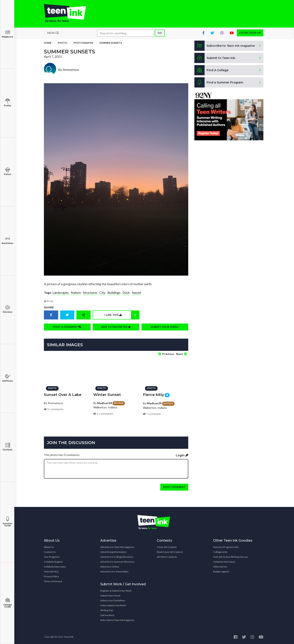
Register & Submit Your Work (116, 591)
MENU (53, 33)
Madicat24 (105, 403)
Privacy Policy (51, 576)
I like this (122, 315)
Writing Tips (107, 610)
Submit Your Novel (110, 596)
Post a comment (67, 327)
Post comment (174, 487)
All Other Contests (167, 557)
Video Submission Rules (113, 605)
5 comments (54, 409)
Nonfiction (7, 240)
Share (49, 307)
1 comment (152, 414)
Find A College (211, 70)
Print (49, 301)
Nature (76, 292)
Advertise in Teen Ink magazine (117, 547)
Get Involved (107, 615)
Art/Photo (7, 378)
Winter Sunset (107, 395)
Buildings (114, 292)
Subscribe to (224, 46)
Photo (62, 43)
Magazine (7, 34)
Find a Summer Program (219, 82)
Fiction (7, 171)
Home (48, 43)
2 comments (103, 414)
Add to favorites (116, 327)
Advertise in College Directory (117, 557)
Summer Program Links (226, 547)
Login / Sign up (250, 33)
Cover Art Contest (167, 547)
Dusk (126, 292)
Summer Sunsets (111, 43)
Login (182, 455)
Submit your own (165, 327)
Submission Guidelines (113, 600)
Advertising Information (113, 552)
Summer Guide (7, 522)
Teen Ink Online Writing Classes (231, 557)
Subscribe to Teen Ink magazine (117, 620)
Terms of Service (53, 581)
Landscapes (61, 292)
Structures (90, 292)
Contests (7, 447)
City (102, 292)
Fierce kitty (153, 395)
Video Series (220, 567)
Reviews (7, 309)
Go (160, 33)
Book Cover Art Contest (170, 552)
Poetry (7, 103)
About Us (49, 547)
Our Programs (52, 557)
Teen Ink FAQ (51, 571)
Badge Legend (221, 571)
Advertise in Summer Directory (117, 562)
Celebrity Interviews (55, 567)
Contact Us (50, 552)
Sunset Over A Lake (63, 395)
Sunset (136, 292)
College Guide (7, 603)
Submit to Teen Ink (215, 58)
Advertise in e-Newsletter (114, 571)
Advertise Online (110, 567)
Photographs (83, 43)
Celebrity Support (53, 562)
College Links (220, 552)
